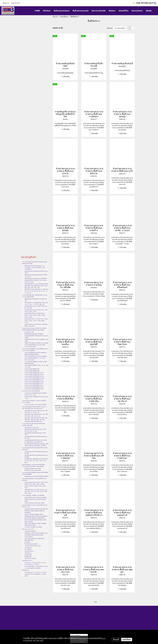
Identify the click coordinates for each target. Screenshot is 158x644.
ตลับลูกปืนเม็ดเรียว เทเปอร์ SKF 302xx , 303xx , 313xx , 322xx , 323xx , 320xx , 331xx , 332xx (35, 315)
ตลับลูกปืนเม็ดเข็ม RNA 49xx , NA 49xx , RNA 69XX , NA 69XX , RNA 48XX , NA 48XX (36, 445)
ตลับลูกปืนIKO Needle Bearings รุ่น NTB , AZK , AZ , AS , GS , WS (35, 430)
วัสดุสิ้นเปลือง (28, 557)
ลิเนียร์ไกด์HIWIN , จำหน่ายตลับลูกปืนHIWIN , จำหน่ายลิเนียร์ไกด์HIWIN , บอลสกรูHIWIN (34, 466)
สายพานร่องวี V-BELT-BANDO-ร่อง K (34, 380)
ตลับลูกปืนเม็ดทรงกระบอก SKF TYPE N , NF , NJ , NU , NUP (36, 307)
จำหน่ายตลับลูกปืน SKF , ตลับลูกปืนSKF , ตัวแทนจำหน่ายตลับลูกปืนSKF (35, 296)
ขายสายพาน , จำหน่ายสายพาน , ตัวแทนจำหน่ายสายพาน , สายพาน (35, 564)
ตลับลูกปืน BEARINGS (30, 531)
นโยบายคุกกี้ (40, 640)
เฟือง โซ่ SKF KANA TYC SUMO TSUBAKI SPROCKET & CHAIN (35, 524)
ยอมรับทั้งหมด (127, 639)
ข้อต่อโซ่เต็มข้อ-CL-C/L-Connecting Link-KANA (35, 500)
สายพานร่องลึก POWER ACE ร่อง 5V (34, 374)
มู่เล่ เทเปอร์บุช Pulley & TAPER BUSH (34, 539)
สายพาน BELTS (29, 537)
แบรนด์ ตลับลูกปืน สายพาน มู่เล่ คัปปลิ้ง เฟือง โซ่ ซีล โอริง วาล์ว (35, 506)
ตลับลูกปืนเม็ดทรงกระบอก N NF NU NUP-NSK (36, 284)
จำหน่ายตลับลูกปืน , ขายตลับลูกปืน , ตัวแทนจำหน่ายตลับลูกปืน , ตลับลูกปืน (36, 567)
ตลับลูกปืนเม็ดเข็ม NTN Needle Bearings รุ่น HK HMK (36, 456)
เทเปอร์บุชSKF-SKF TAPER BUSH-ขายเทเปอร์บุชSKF (36, 337)
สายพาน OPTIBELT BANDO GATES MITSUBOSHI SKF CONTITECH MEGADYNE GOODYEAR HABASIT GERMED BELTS (36, 516)
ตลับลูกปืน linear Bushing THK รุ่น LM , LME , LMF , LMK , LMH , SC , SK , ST (36, 415)
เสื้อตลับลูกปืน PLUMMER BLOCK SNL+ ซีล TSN (36, 300)
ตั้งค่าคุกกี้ (116, 639)
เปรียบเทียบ (66, 77)
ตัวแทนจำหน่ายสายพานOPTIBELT (31, 391)
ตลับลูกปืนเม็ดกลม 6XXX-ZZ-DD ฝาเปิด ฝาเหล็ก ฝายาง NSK (36, 281)
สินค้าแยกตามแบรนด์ (81, 11)
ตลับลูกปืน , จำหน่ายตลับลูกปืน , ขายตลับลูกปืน (35, 575)
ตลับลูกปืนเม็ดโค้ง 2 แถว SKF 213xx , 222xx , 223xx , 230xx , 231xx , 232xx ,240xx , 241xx (36, 321)
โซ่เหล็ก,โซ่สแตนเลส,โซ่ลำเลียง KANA (34, 503)
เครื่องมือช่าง (28, 553)
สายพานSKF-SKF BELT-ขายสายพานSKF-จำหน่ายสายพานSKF (35, 346)
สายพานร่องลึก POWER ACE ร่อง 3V (34, 376)
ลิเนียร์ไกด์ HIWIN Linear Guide (33, 469)
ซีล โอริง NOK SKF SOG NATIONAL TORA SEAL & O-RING (35, 521)
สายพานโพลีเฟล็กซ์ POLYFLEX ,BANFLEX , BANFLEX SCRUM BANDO (36, 354)
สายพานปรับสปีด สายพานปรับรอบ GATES (36, 405)
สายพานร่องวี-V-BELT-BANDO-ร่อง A (34, 389)
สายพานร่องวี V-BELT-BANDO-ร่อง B (34, 387)
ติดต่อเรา (112, 11)
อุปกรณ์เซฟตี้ (28, 555)
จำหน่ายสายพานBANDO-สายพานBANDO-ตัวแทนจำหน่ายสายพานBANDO (35, 350)
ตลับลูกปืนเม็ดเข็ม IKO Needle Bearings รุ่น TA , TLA (36, 437)
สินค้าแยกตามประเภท (62, 11)
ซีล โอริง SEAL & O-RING (31, 544)
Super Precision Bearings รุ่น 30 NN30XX (36, 278)
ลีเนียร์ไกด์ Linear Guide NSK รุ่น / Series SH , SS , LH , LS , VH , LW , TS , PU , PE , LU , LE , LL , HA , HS (37, 291)
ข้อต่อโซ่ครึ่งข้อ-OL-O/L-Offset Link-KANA (36, 498)
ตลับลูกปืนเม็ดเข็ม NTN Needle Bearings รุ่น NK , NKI (36, 453)
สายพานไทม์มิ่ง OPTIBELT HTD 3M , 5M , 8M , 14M (36, 398)
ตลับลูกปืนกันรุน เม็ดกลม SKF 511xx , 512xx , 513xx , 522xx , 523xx (36, 311)
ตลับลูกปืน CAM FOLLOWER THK (33, 421)
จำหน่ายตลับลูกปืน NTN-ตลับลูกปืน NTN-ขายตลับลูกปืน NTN (35, 449)
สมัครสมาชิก (16, 3)
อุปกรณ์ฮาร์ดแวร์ (29, 551)
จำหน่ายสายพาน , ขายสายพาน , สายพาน (35, 572)
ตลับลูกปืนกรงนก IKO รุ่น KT (32, 428)
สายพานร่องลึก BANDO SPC (32, 369)
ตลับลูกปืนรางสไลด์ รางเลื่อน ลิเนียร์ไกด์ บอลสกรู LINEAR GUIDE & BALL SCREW (36, 534)
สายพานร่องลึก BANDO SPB (32, 371)
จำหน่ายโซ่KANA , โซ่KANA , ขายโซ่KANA (33, 495)
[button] (155, 11)
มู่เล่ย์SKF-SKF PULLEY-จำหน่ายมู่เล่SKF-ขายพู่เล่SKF (36, 340)
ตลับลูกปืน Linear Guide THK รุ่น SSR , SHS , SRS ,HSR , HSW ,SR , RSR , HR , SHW (36, 419)
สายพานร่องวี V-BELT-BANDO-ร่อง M (34, 382)
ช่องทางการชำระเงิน (99, 11)
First (92, 602)
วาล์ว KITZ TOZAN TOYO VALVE (33, 527)
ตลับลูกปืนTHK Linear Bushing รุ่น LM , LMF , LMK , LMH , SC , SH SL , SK (36, 412)
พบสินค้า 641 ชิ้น (58, 28)
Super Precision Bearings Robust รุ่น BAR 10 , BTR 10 (36, 276)
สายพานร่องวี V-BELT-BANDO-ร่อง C (34, 385)
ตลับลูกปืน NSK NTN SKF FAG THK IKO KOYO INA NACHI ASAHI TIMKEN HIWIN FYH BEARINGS (36, 511)
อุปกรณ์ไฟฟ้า (28, 549)
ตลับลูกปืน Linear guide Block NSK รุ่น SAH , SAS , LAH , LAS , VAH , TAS (36, 287)
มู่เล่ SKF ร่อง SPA (29, 332)
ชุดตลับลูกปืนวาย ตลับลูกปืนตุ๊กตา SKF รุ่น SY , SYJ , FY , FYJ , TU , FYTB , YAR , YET (36, 303)
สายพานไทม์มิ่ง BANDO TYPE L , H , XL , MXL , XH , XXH (37, 366)
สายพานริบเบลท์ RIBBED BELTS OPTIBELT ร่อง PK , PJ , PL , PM (36, 394)
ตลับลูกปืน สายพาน (27, 561)
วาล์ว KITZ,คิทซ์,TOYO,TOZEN (33, 546)
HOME (37, 11)
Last (96, 602)
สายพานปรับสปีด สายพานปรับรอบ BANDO (36, 356)
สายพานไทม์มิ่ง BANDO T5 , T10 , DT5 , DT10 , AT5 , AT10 (35, 359)
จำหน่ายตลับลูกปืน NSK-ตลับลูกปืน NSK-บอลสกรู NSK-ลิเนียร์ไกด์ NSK (35, 263)
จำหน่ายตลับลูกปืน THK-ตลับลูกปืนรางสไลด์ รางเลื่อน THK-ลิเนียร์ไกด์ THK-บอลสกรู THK (35, 408)
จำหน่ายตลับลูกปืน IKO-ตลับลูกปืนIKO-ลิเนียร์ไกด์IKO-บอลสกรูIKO (34, 425)
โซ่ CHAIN (27, 542)
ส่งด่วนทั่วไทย (123, 11)
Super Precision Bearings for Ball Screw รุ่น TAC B (36, 272)
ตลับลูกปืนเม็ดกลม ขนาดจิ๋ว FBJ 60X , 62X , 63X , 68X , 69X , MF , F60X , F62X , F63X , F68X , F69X (36, 492)
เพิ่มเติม (149, 11)
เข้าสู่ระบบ (6, 3)
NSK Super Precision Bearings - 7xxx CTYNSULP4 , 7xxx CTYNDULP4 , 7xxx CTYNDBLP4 (35, 268)
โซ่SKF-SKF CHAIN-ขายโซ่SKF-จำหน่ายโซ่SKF (36, 343)
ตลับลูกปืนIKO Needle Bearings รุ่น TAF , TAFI (35, 434)
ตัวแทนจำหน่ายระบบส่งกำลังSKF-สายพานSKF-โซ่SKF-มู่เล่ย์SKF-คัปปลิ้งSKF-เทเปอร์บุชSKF (34, 329)
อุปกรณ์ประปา (28, 548)
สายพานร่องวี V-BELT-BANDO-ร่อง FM (34, 378)
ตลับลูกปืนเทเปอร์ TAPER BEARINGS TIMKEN (36, 476)
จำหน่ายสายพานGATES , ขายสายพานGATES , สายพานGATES (34, 402)
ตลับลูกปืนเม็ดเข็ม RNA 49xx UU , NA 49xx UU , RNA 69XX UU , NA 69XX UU (36, 441)
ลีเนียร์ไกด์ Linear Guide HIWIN (33, 470)
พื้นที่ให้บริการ (26, 570)
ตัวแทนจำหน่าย (137, 11)
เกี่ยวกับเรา (47, 11)
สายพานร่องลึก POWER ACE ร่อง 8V (34, 373)
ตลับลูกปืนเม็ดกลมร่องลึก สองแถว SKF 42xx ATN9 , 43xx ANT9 (36, 325)
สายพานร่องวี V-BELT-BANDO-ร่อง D (34, 383)
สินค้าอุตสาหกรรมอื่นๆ (30, 558)
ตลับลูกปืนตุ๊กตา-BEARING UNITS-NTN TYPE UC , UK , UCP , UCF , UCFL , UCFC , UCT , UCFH (36, 461)
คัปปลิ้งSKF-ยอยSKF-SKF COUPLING (34, 334)
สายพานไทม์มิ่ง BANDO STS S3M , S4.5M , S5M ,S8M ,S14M (36, 363)
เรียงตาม (110, 28)
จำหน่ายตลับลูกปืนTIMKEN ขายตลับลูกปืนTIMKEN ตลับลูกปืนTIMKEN (35, 473)
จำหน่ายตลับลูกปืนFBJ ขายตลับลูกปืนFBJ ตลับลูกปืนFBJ (34, 479)
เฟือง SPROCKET (29, 540)
